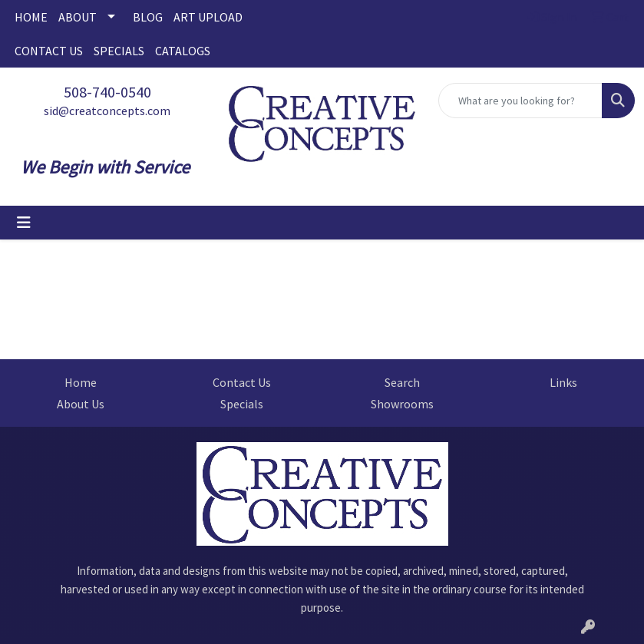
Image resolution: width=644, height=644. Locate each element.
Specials (242, 404)
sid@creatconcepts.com (107, 111)
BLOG (148, 17)
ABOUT (78, 17)
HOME (31, 17)
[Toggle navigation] (24, 223)
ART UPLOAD (208, 17)
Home (81, 382)
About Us (81, 404)
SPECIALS (119, 51)
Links (563, 382)
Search (402, 382)
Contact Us (242, 382)
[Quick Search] (520, 101)
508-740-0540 (107, 92)
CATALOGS (183, 51)
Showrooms (402, 404)
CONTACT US (49, 51)
